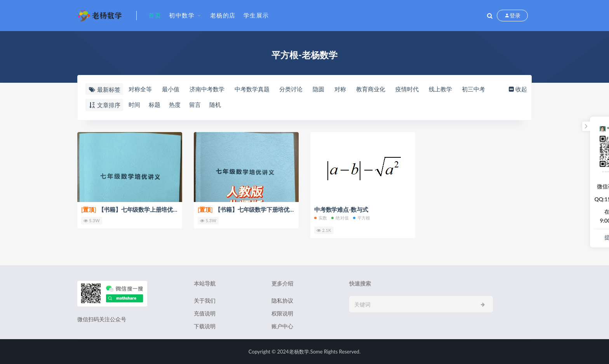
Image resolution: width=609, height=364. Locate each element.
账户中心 (282, 326)
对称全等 (140, 89)
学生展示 (256, 15)
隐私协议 (282, 300)
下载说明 (205, 326)
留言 (195, 104)
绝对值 (340, 218)
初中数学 (182, 15)
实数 (321, 218)
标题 (155, 104)
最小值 (171, 89)
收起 (517, 89)
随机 (215, 104)
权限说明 (282, 313)
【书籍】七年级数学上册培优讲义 (133, 209)
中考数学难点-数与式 (341, 209)
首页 (155, 15)
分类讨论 (291, 89)
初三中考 (473, 89)
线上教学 (440, 89)
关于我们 (205, 300)
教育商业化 (371, 89)
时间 (134, 104)
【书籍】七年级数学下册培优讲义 (249, 209)
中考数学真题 (252, 89)
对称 (340, 89)
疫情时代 (407, 89)
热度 (175, 104)
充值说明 (205, 313)
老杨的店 (223, 15)
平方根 (362, 218)
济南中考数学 (207, 89)
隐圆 (318, 89)
